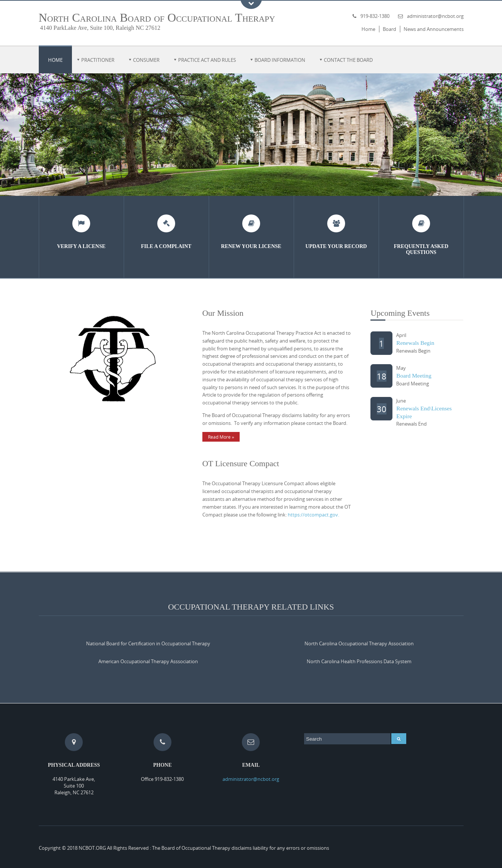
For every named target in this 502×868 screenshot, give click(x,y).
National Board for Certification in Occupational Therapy (148, 643)
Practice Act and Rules (207, 60)
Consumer (146, 60)
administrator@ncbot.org (435, 16)
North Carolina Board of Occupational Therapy (157, 18)
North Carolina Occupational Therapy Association (359, 643)
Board (389, 29)
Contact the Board (348, 60)
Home (368, 29)
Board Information (280, 60)
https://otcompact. (309, 515)
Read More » (221, 437)
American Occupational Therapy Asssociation (148, 661)
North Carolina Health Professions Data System (359, 661)
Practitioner (98, 60)
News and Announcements (434, 29)
